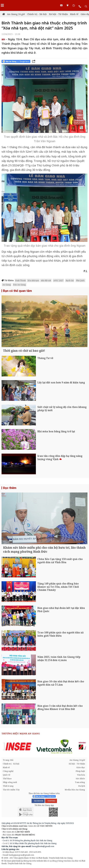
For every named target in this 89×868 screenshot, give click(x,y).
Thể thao (7, 778)
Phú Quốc (80, 280)
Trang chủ (8, 760)
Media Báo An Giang (75, 790)
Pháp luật (80, 771)
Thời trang (8, 786)
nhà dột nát (46, 280)
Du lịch (82, 786)
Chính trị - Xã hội (37, 14)
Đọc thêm (10, 488)
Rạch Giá (70, 280)
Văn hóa (81, 775)
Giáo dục (81, 767)
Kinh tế (74, 14)
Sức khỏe (80, 778)
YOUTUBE (51, 801)
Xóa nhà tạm (33, 280)
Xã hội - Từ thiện (58, 14)
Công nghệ (8, 771)
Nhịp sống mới (10, 782)
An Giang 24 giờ (16, 14)
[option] (24, 747)
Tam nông (80, 782)
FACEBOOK (38, 801)
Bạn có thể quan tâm (17, 291)
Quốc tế (6, 775)
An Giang (7, 285)
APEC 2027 (58, 280)
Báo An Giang (19, 285)
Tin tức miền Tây (11, 790)
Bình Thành (20, 280)
